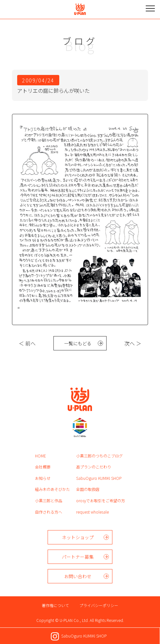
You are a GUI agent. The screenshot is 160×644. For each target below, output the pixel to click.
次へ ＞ (133, 343)
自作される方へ (49, 512)
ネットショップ (78, 537)
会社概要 (43, 467)
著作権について (55, 605)
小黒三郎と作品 (49, 500)
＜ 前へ (27, 343)
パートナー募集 (78, 557)
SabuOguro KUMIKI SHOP (99, 478)
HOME (40, 456)
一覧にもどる (78, 343)
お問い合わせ (78, 576)
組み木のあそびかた (52, 489)
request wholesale (92, 512)
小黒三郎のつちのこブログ (99, 456)
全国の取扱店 (88, 489)
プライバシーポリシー (99, 605)
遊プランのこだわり (94, 467)
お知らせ (43, 478)
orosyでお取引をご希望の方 (101, 500)
